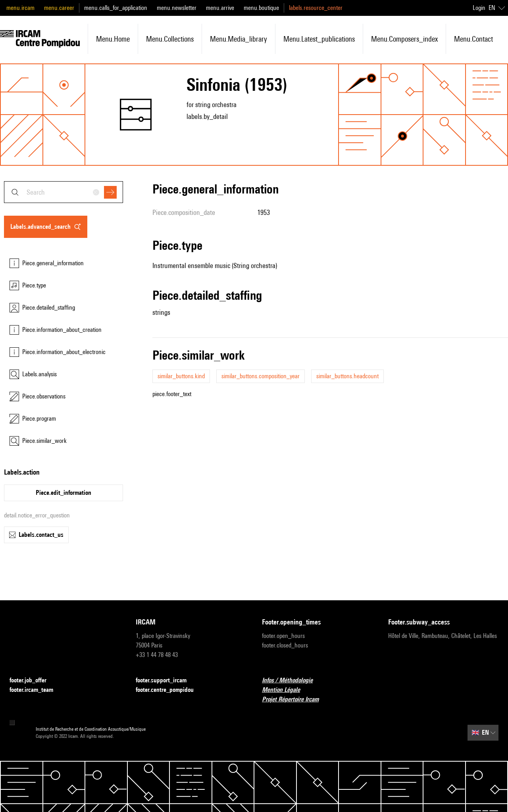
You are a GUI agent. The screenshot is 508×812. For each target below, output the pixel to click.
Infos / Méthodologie (292, 681)
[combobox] (63, 192)
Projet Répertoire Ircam (295, 700)
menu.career (59, 8)
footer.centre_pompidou (169, 690)
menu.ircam (20, 8)
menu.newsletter (177, 8)
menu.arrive (220, 8)
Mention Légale (286, 690)
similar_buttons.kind (181, 376)
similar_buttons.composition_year (261, 376)
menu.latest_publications (319, 39)
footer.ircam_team (36, 690)
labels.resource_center (316, 8)
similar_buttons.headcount (347, 376)
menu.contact (473, 39)
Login (479, 8)
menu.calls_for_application (116, 8)
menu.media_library (239, 39)
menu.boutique (261, 8)
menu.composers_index (404, 39)
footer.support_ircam (166, 681)
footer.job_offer (33, 681)
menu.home (113, 39)
